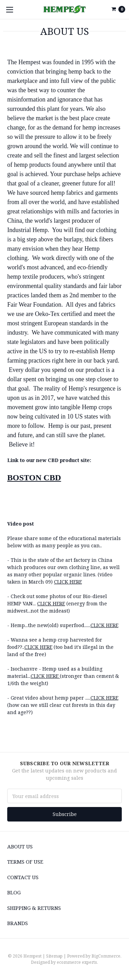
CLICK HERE (68, 582)
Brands (18, 923)
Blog (14, 892)
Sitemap (54, 956)
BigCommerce (106, 956)
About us (20, 846)
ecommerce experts (77, 962)
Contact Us (23, 877)
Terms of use (25, 862)
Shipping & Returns (34, 908)
